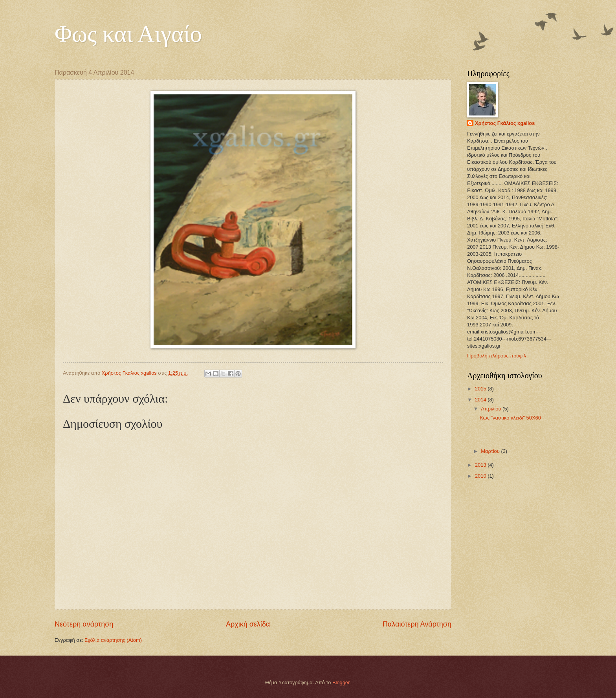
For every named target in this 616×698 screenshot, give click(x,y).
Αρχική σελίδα (248, 624)
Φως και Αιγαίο (128, 34)
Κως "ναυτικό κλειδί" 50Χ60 (510, 418)
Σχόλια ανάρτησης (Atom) (113, 640)
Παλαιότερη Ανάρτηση (417, 624)
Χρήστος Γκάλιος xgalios (505, 123)
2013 (481, 465)
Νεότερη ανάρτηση (84, 624)
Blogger (341, 682)
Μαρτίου (491, 451)
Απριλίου (492, 409)
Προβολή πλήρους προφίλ (497, 356)
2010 (481, 476)
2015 (481, 389)
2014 (481, 400)
